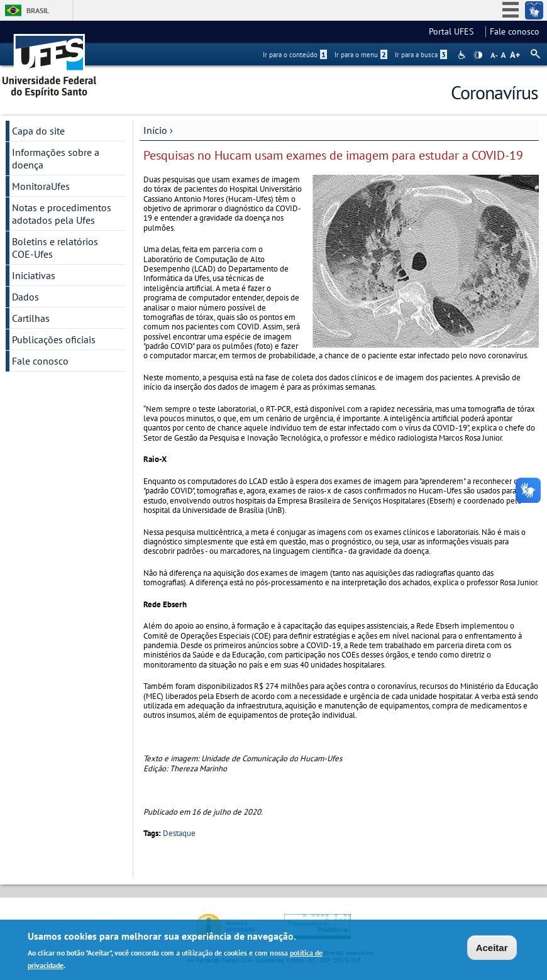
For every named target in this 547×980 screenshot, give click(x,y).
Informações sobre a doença (56, 158)
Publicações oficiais (54, 339)
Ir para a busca (421, 55)
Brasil (38, 10)
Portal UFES (455, 31)
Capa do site (38, 131)
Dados (25, 297)
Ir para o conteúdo (295, 55)
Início (155, 130)
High (478, 55)
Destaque (179, 833)
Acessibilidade (463, 55)
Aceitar (492, 950)
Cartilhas (31, 318)
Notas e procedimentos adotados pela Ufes (62, 214)
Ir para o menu (361, 55)
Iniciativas (34, 275)
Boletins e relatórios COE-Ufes (55, 248)
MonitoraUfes (41, 186)
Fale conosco (515, 31)
